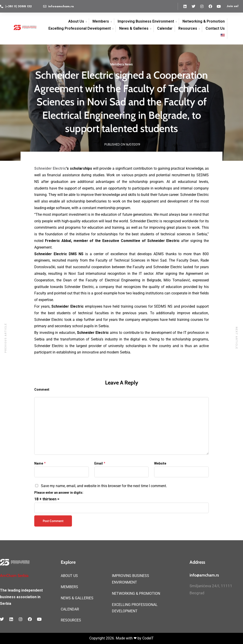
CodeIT (148, 638)
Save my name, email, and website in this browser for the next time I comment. (104, 486)
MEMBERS (69, 587)
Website (160, 463)
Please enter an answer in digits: (59, 493)
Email (99, 463)
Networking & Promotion (204, 21)
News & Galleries (134, 28)
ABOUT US (69, 576)
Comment (42, 390)
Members (101, 21)
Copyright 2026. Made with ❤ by (116, 638)
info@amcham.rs (204, 575)
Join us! (232, 6)
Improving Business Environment (146, 21)
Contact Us (215, 28)
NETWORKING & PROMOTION (136, 593)
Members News (121, 64)
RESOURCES (71, 620)
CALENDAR (70, 609)
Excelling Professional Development (80, 28)
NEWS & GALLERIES (77, 598)
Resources (188, 28)
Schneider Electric (50, 168)
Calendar (165, 28)
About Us (76, 21)
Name (39, 463)
